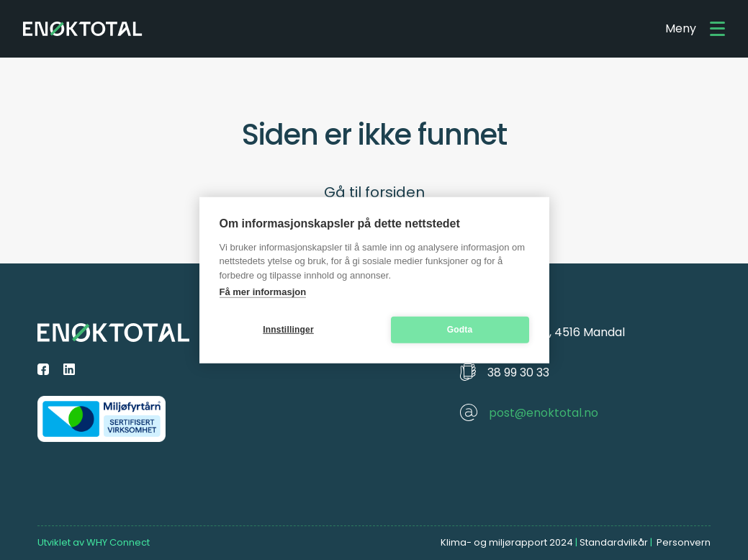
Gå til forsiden (374, 192)
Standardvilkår (614, 542)
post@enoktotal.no (544, 413)
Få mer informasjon (263, 292)
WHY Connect (118, 542)
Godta (460, 330)
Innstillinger (288, 330)
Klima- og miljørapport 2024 (507, 542)
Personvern (684, 542)
